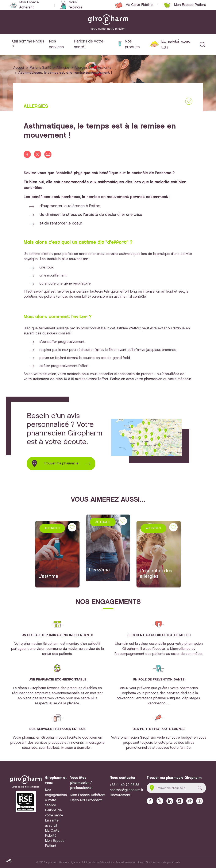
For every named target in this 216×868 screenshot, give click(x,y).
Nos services (56, 44)
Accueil (19, 68)
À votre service (51, 803)
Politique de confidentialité (97, 863)
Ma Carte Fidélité (139, 5)
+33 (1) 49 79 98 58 (124, 785)
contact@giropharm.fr (126, 790)
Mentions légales (69, 863)
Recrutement (120, 795)
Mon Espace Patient (190, 5)
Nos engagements (56, 793)
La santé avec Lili (176, 44)
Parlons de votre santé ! (89, 44)
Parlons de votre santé (54, 813)
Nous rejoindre (76, 5)
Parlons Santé (40, 68)
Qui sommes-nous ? (28, 44)
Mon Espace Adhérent (29, 5)
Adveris (176, 863)
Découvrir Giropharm (86, 800)
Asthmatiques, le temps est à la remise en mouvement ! (65, 73)
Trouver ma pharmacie (61, 463)
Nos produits (132, 44)
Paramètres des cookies (129, 863)
